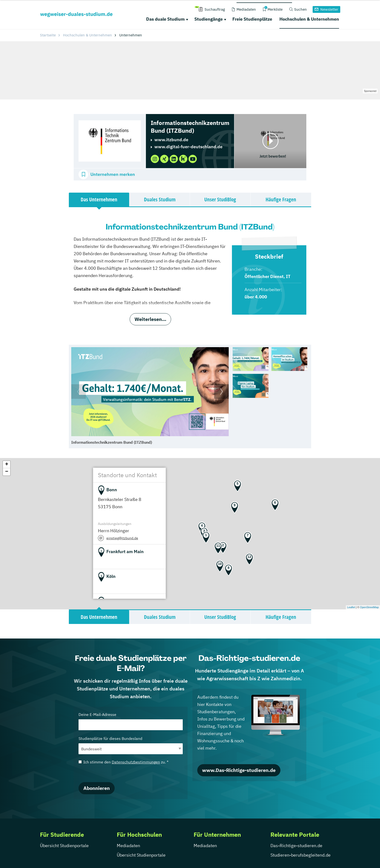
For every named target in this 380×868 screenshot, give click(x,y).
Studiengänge (209, 19)
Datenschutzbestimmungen (136, 762)
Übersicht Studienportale (64, 846)
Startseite (48, 35)
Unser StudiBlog (220, 199)
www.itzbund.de (171, 140)
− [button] (7, 472)
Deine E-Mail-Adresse (131, 721)
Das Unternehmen (99, 199)
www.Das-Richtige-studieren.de (239, 770)
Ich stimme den (123, 762)
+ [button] (7, 465)
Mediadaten (128, 846)
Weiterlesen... (150, 319)
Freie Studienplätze (252, 19)
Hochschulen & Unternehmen (309, 19)
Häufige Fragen (281, 199)
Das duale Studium (165, 19)
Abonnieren (97, 788)
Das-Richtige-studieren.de (296, 846)
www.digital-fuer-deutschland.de (188, 147)
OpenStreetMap (369, 607)
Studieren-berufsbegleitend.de (301, 855)
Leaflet (351, 607)
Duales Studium (160, 199)
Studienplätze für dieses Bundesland (131, 745)
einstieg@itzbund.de (122, 538)
